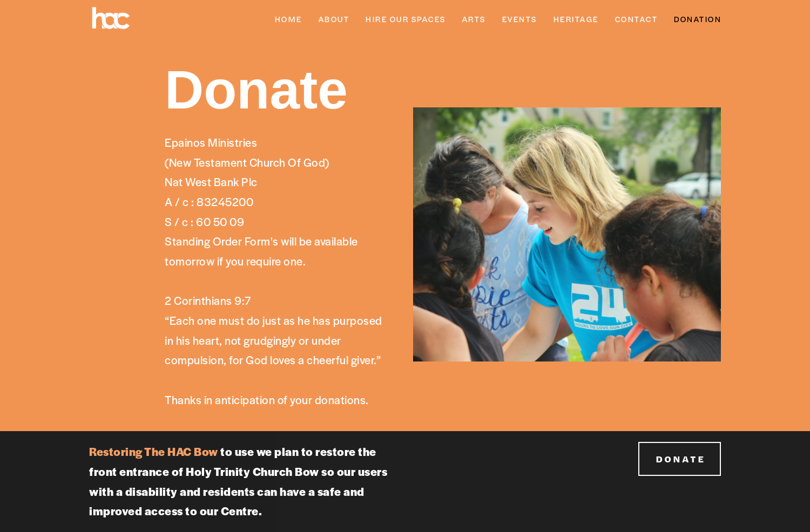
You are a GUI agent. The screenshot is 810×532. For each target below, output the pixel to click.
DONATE (680, 459)
